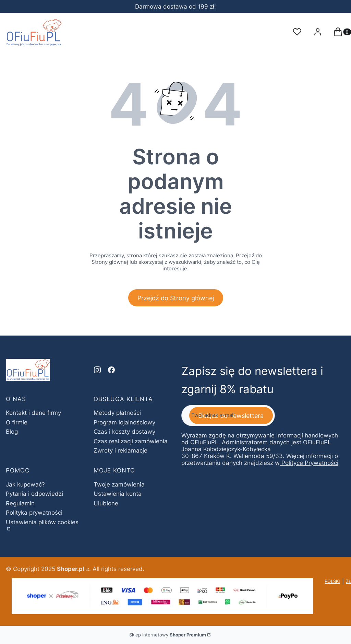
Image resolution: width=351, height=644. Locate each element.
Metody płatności (117, 413)
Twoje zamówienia (119, 484)
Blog (12, 432)
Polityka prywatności (34, 513)
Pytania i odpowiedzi (34, 494)
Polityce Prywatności (310, 463)
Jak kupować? (25, 484)
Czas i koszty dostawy (124, 432)
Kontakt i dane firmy (33, 413)
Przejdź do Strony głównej (176, 298)
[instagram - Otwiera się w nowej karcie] (97, 370)
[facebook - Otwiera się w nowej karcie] (111, 370)
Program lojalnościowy (124, 422)
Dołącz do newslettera (231, 416)
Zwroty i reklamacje (120, 450)
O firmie (17, 422)
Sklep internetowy (168, 635)
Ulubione (106, 503)
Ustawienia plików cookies (42, 522)
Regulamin (20, 503)
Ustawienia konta (118, 494)
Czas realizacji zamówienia (131, 441)
